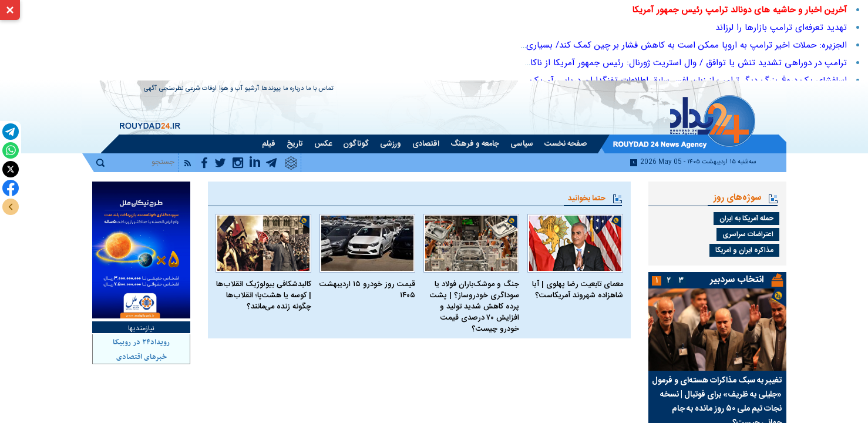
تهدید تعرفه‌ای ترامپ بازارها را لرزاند (781, 28)
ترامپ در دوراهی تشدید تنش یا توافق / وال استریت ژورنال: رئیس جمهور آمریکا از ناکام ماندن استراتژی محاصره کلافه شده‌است (613, 63)
